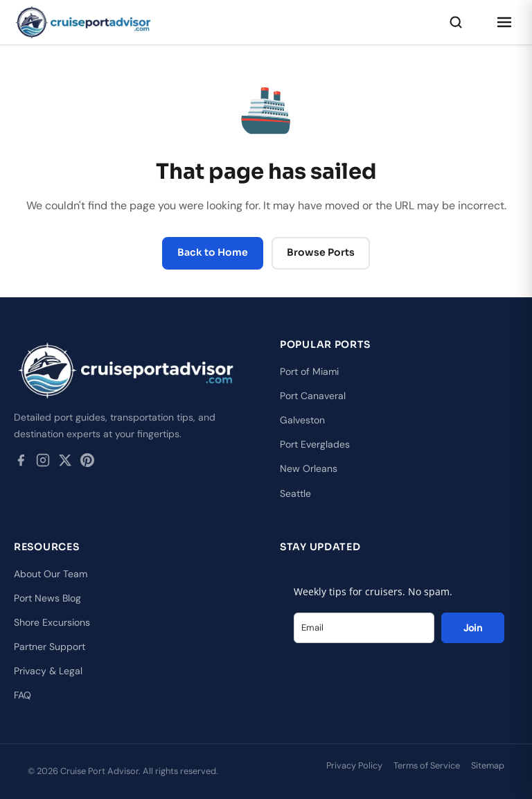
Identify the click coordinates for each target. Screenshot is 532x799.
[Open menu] (504, 22)
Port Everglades (315, 444)
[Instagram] (43, 463)
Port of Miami (309, 371)
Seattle (295, 493)
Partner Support (50, 647)
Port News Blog (47, 598)
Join (473, 628)
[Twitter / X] (65, 463)
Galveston (302, 420)
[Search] (456, 22)
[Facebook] (21, 463)
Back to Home (213, 252)
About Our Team (51, 574)
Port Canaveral (313, 396)
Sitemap (488, 765)
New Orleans (309, 468)
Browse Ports (321, 252)
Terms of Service (427, 765)
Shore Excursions (52, 622)
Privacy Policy (354, 765)
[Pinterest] (87, 463)
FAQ (23, 695)
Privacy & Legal (48, 671)
